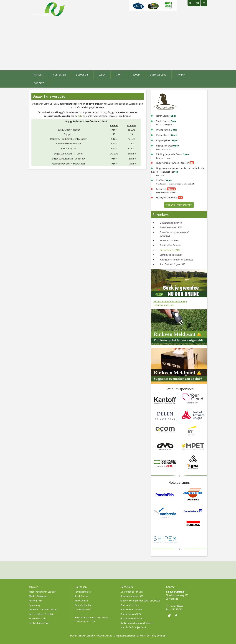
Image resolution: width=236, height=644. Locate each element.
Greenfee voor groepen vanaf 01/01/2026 (140, 601)
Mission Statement (38, 596)
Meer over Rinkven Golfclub (42, 592)
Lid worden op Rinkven (171, 223)
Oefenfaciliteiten (83, 605)
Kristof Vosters (147, 636)
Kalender (168, 6)
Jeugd (136, 75)
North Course (81, 601)
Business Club (158, 75)
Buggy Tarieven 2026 (170, 250)
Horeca (181, 75)
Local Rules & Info (83, 610)
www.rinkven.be (104, 636)
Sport (119, 75)
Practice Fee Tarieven (170, 245)
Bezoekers (82, 75)
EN (197, 3)
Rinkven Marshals (37, 618)
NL (191, 3)
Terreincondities (83, 592)
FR (204, 3)
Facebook (176, 616)
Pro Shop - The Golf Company (43, 610)
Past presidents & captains (42, 614)
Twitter (169, 616)
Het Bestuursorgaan (39, 623)
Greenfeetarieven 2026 (171, 227)
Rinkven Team (36, 601)
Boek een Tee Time (169, 241)
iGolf (138, 6)
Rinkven (38, 75)
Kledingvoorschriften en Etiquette (176, 260)
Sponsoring (34, 605)
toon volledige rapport (179, 205)
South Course (81, 596)
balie (80, 116)
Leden (102, 75)
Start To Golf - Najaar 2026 (172, 264)
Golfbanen (60, 75)
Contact (39, 83)
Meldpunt (153, 6)
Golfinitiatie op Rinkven (171, 255)
